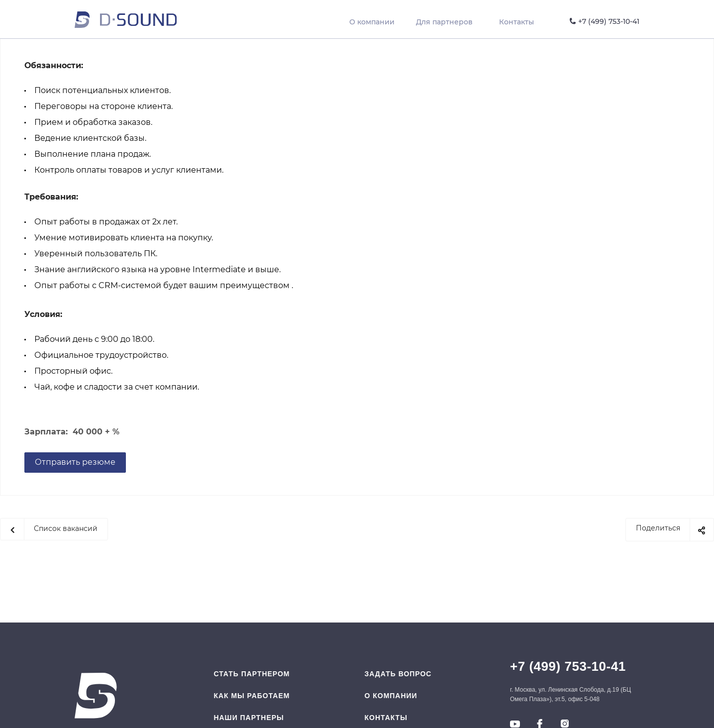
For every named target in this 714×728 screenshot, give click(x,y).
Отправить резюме (75, 462)
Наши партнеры (249, 718)
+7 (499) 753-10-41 (568, 666)
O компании (391, 696)
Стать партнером (252, 674)
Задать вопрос (398, 674)
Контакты (386, 718)
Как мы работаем (252, 696)
